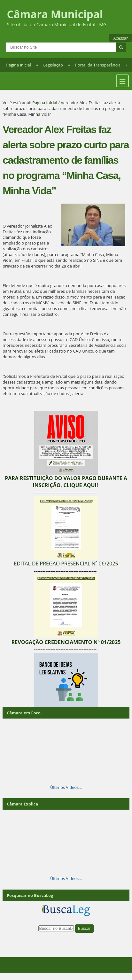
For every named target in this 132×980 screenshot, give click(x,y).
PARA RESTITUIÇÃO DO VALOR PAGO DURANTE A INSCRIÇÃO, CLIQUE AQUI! (66, 482)
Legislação (53, 65)
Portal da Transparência (98, 65)
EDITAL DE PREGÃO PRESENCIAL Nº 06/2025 (66, 564)
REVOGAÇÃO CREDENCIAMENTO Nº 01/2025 (66, 642)
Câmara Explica (22, 804)
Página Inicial (19, 65)
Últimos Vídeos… (66, 787)
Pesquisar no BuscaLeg (30, 895)
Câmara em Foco (24, 713)
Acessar (120, 38)
